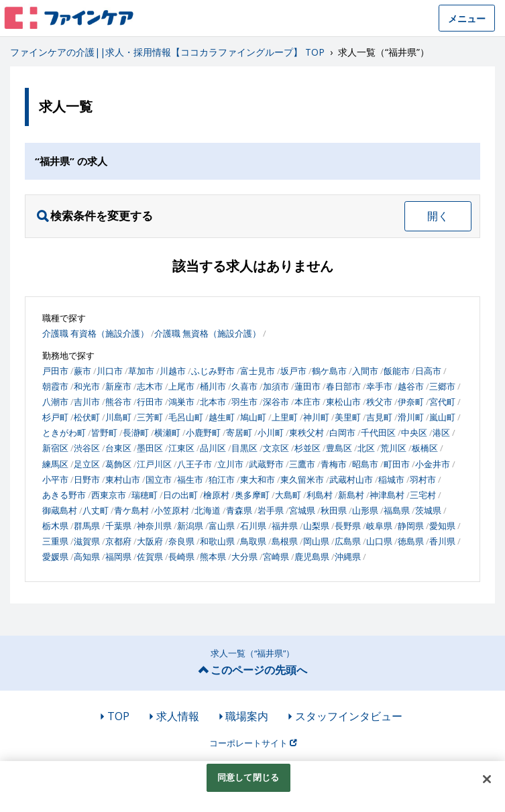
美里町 (348, 417)
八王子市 (194, 464)
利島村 (320, 495)
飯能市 (397, 371)
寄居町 (239, 432)
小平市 (55, 479)
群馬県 (87, 526)
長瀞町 (136, 432)
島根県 (285, 541)
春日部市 (343, 386)
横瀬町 (167, 432)
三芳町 (150, 417)
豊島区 (339, 448)
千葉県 (118, 526)
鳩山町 (253, 417)
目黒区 (244, 448)
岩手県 (271, 510)
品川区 (213, 448)
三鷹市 (302, 464)
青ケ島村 (131, 510)
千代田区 (378, 432)
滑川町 (411, 417)
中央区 (414, 432)
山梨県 (316, 526)
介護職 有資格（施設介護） (96, 333)
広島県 (348, 541)
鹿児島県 (312, 557)
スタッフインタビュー (349, 716)
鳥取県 (253, 541)
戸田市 (55, 371)
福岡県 (118, 557)
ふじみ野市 (213, 371)
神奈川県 (154, 526)
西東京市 (109, 495)
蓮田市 (307, 386)
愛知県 (442, 526)
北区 (366, 448)
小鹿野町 (203, 432)
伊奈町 (411, 402)
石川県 (253, 526)
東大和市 (258, 479)
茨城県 (428, 510)
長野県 (348, 526)
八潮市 (55, 402)
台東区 (118, 448)
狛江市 (222, 479)
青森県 (239, 510)
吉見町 (379, 417)
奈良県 (181, 541)
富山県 (222, 526)
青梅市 (334, 464)
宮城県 (302, 510)
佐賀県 (150, 557)
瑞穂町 (145, 495)
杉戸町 (55, 417)
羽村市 (423, 479)
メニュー (467, 18)
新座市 (118, 386)
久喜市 (244, 386)
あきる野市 (64, 495)
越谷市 (411, 386)
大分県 (244, 557)
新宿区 (55, 448)
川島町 (118, 417)
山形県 (365, 510)
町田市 (397, 464)
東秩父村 (306, 432)
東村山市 (123, 479)
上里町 (285, 417)
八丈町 (96, 510)
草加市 (141, 371)
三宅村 (423, 495)
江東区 (181, 448)
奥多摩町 (252, 495)
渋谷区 (87, 448)
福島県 (397, 510)
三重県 (55, 541)
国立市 (159, 479)
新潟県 (190, 526)
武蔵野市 (266, 464)
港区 (441, 432)
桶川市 (213, 386)
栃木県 (55, 526)
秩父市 (379, 402)
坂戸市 (293, 371)
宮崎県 (276, 557)
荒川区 (393, 448)
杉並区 (307, 448)
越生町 (222, 417)
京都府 (118, 541)
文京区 (276, 448)
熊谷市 (118, 402)
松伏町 (87, 417)
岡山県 (316, 541)
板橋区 (425, 448)
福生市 (190, 479)
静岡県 (411, 526)
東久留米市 (302, 479)
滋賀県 (87, 541)
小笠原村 (172, 510)
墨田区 (150, 448)
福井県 (285, 526)
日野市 (87, 479)
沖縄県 (348, 557)
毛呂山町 (186, 417)
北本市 (213, 402)
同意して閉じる (248, 777)
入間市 (365, 371)
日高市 (428, 371)
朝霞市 (55, 386)
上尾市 (181, 386)
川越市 (173, 371)
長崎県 (181, 557)
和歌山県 (217, 541)
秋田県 (334, 510)
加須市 (276, 386)
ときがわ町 (64, 432)
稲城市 (391, 479)
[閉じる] (487, 779)
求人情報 (178, 716)
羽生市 (244, 402)
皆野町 (104, 432)
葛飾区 (118, 464)
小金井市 (433, 464)
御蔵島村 (60, 510)
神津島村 (387, 495)
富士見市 (258, 371)
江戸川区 (154, 464)
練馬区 (55, 464)
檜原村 (216, 495)
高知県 (87, 557)
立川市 (230, 464)
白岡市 (342, 432)
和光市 (87, 386)
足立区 (87, 464)
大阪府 (150, 541)
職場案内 (247, 716)
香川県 (442, 541)
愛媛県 (55, 557)
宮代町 (442, 402)
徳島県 (411, 541)
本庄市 (307, 402)
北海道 (208, 510)
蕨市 (82, 371)
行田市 (150, 402)
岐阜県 (379, 526)
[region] (252, 787)
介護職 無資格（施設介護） (208, 333)
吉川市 (87, 402)
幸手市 (379, 386)
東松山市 (343, 402)
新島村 (351, 495)
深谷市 (276, 402)
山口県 (379, 541)
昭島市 (365, 464)
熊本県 (213, 557)
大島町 (288, 495)
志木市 (150, 386)
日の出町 (180, 495)
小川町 (271, 432)
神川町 (316, 417)
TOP (118, 716)
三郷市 (442, 386)
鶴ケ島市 (329, 371)
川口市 (110, 371)
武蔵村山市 (351, 479)
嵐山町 (442, 417)
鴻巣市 (181, 402)
